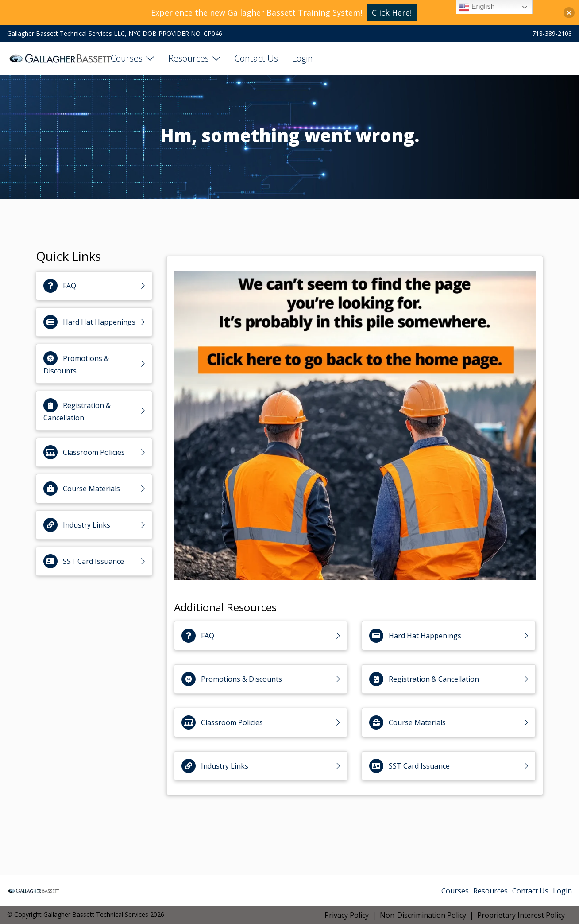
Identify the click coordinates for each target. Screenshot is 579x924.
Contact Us (256, 58)
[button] (569, 13)
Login (303, 58)
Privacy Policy (347, 915)
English (477, 7)
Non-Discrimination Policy (423, 915)
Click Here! (392, 12)
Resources (189, 58)
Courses (127, 58)
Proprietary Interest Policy (521, 915)
